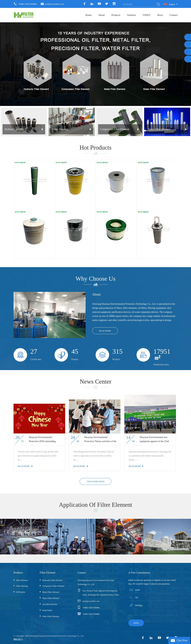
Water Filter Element (51, 598)
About (102, 15)
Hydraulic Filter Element (52, 580)
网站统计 (18, 640)
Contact (174, 15)
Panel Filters (47, 610)
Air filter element (50, 604)
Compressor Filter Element (53, 586)
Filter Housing (22, 586)
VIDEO (146, 15)
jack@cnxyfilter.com (55, 4)
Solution (131, 15)
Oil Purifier (21, 592)
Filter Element (22, 580)
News (160, 15)
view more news (96, 482)
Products (116, 15)
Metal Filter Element (51, 592)
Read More (105, 331)
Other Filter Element (51, 616)
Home (88, 15)
